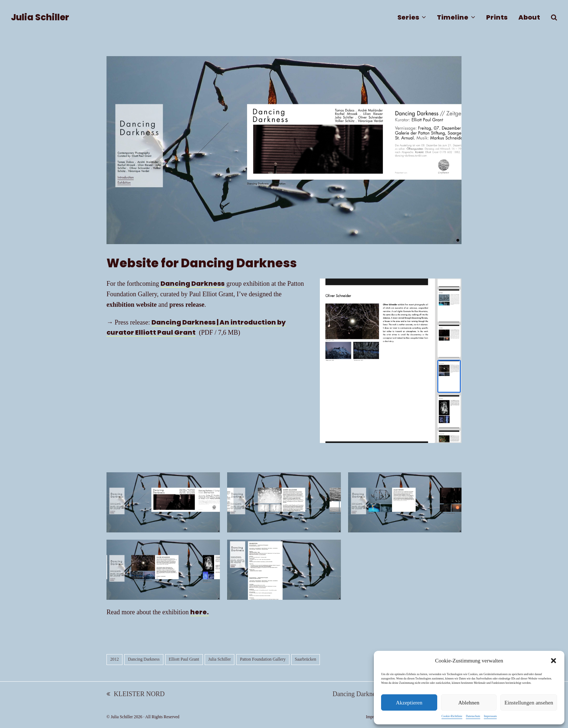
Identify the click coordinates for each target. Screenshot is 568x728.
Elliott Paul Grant (184, 659)
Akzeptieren (409, 703)
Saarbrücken (306, 659)
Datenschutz (473, 716)
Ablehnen (469, 703)
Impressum (490, 716)
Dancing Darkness (193, 283)
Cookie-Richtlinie (452, 716)
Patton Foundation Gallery (263, 659)
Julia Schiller (40, 17)
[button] (554, 661)
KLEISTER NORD (136, 695)
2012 (114, 659)
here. (199, 612)
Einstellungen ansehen (529, 703)
